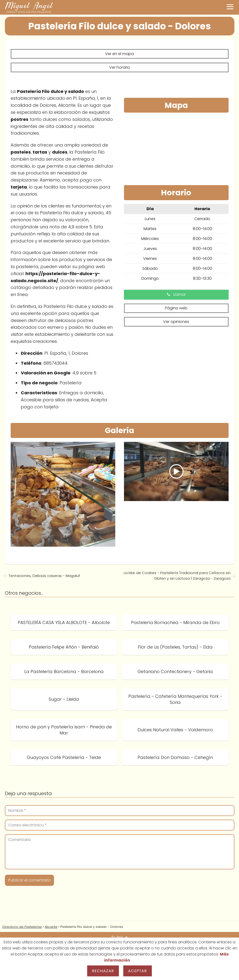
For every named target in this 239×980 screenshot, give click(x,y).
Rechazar (103, 971)
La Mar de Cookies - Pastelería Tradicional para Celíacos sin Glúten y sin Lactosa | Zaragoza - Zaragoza (177, 575)
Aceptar (138, 971)
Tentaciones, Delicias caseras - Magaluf (44, 575)
